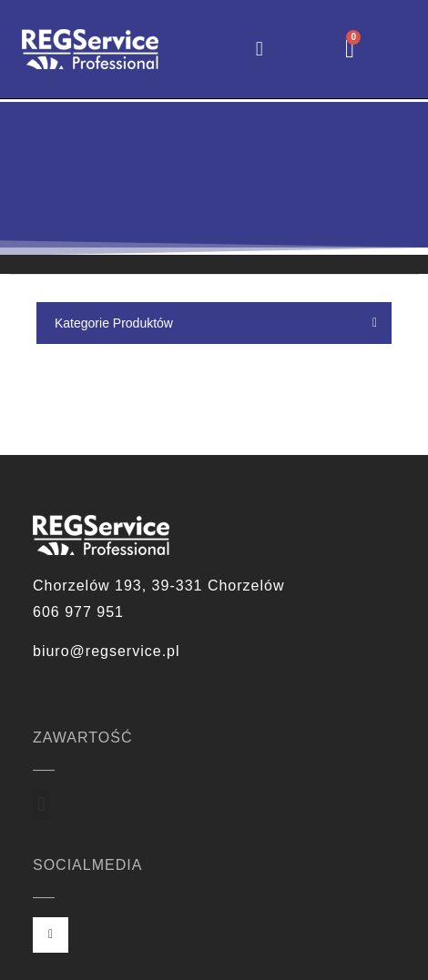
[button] (259, 49)
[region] (214, 178)
